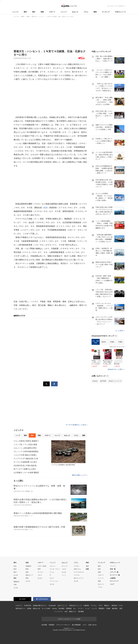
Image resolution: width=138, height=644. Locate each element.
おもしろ (75, 12)
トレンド (64, 12)
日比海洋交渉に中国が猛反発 (25, 466)
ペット (64, 575)
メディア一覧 (114, 572)
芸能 (42, 12)
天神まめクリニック (75, 606)
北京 (45, 208)
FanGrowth (52, 606)
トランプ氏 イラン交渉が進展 (25, 445)
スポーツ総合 (42, 566)
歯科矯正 (115, 608)
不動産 (108, 608)
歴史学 (104, 342)
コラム (86, 12)
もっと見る (120, 331)
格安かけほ (36, 608)
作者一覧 (113, 569)
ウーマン (81, 608)
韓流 (27, 578)
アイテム (94, 606)
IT (50, 575)
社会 (15, 566)
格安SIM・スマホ (117, 606)
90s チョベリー (79, 578)
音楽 (27, 572)
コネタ (64, 569)
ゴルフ (40, 575)
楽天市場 (103, 381)
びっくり (65, 566)
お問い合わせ (92, 625)
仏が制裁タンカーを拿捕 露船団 (26, 473)
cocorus (54, 608)
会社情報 (44, 625)
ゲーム (52, 572)
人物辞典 (113, 578)
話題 (87, 569)
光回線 (29, 608)
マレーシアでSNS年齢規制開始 (26, 452)
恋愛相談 (69, 608)
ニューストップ (112, 6)
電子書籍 (81, 612)
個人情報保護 (76, 625)
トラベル (77, 575)
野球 (39, 569)
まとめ (16, 575)
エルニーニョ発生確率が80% (25, 448)
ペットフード (59, 612)
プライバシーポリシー (63, 625)
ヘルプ (112, 584)
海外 (34, 12)
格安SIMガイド (20, 608)
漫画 (95, 12)
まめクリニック (62, 606)
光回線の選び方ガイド (40, 606)
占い (75, 608)
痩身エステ (73, 612)
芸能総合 (28, 566)
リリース (113, 566)
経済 (15, 569)
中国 (15, 585)
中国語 (112, 342)
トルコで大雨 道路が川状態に (25, 455)
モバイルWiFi (46, 608)
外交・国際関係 (96, 342)
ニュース (15, 12)
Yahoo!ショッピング (115, 381)
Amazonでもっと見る (115, 369)
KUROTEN (28, 606)
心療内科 (86, 606)
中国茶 (120, 342)
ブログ (100, 606)
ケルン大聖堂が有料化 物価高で (26, 441)
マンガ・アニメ (55, 569)
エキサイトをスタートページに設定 (69, 619)
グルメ (52, 578)
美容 (121, 608)
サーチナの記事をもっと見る (76, 425)
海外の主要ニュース (80, 475)
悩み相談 (61, 608)
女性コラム (77, 569)
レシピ (87, 608)
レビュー (53, 566)
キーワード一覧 (115, 575)
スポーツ (52, 12)
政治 (15, 572)
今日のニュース (120, 12)
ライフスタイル (79, 572)
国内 (25, 12)
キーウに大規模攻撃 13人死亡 (25, 462)
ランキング (106, 12)
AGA (66, 612)
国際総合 (16, 582)
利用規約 (52, 625)
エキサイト (122, 6)
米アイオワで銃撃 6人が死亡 (25, 469)
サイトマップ (114, 581)
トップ (18, 435)
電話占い (107, 606)
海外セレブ (29, 575)
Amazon (95, 381)
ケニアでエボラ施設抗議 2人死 (26, 459)
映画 (27, 569)
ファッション (54, 581)
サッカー (41, 572)
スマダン (77, 566)
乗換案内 (101, 608)
